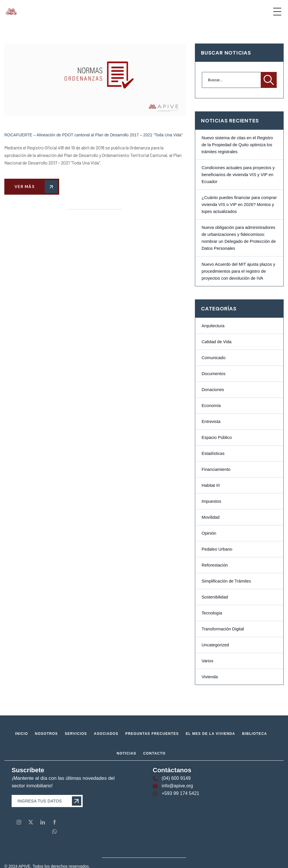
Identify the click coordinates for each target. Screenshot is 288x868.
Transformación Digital (223, 629)
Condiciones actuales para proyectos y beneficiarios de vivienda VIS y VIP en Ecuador (238, 175)
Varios (207, 661)
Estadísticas (213, 453)
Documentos (213, 374)
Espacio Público (217, 437)
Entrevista (211, 422)
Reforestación (215, 565)
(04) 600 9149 (176, 778)
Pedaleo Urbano (217, 549)
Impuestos (211, 501)
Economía (211, 406)
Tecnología (212, 613)
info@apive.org (177, 786)
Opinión (209, 533)
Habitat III (211, 485)
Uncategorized (215, 645)
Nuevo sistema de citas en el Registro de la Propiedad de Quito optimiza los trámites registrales (237, 145)
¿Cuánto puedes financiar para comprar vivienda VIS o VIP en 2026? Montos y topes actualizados (239, 205)
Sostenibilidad (215, 597)
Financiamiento (216, 469)
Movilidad (211, 517)
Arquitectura (213, 326)
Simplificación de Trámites (226, 581)
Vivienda (210, 677)
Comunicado (213, 358)
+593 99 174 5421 (181, 793)
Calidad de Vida (217, 342)
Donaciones (213, 390)
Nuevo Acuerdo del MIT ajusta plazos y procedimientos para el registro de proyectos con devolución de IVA (238, 271)
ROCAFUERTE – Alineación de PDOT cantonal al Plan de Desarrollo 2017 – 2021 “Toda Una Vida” (94, 135)
